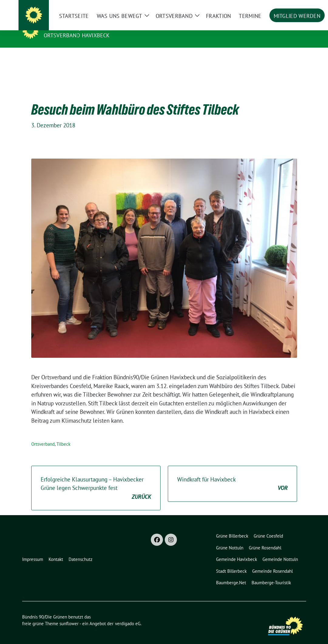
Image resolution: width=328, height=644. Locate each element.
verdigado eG (128, 614)
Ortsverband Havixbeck (77, 35)
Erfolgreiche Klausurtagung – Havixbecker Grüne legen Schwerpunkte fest (96, 479)
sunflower (69, 614)
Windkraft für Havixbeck (232, 475)
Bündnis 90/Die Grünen (81, 27)
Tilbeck (63, 435)
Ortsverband (43, 435)
